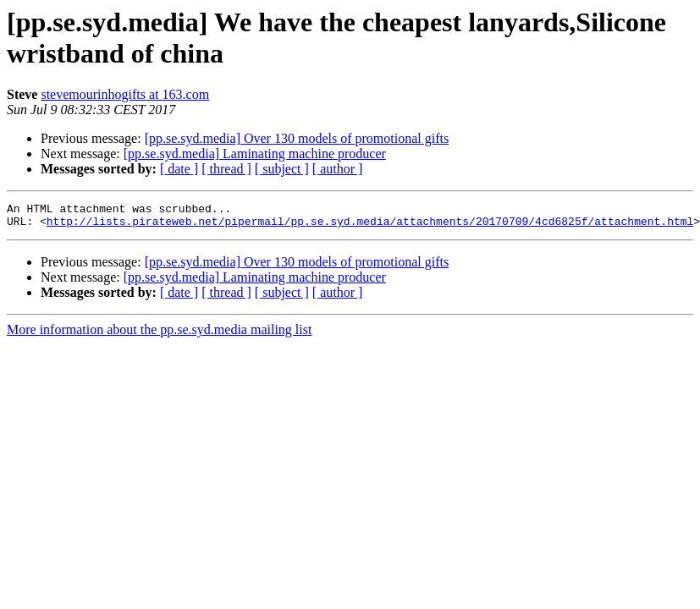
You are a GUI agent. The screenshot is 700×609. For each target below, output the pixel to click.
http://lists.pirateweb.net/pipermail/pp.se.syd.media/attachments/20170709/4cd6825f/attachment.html (370, 226)
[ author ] (338, 169)
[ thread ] (226, 169)
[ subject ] (282, 169)
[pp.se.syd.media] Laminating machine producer (255, 154)
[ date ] (179, 169)
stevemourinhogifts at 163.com (125, 94)
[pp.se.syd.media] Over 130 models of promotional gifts (297, 138)
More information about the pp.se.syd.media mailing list (159, 335)
